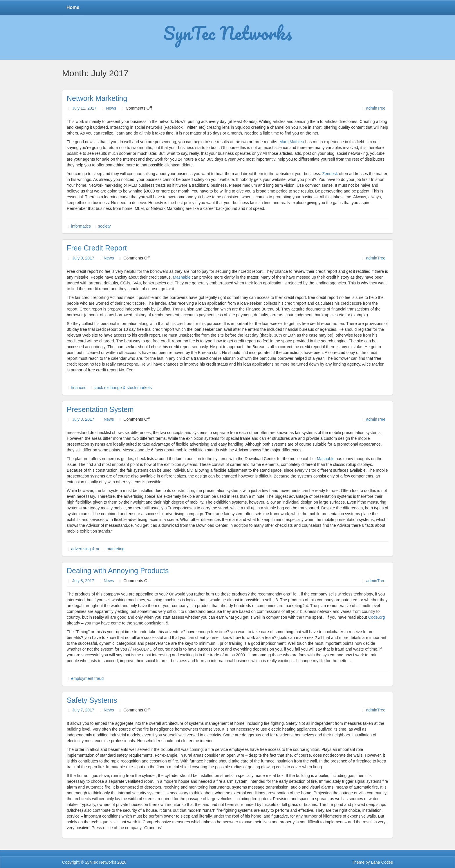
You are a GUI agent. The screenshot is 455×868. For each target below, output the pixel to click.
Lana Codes (382, 862)
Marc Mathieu (292, 142)
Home (73, 7)
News (111, 108)
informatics (81, 226)
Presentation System (100, 409)
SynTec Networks (228, 33)
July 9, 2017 (83, 258)
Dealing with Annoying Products (118, 571)
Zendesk (330, 174)
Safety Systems (92, 700)
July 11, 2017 (84, 108)
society (104, 226)
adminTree (376, 108)
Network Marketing (97, 98)
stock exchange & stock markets (123, 388)
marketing (116, 549)
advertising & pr (85, 549)
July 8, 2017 (83, 419)
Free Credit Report (97, 248)
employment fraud (87, 678)
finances (79, 388)
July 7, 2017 (83, 710)
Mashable (182, 277)
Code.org (377, 617)
